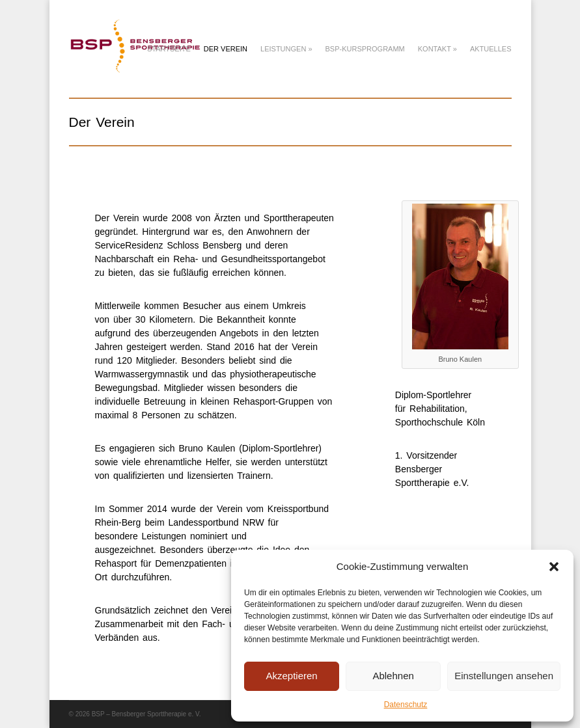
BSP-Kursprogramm (365, 49)
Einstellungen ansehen (504, 676)
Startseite (169, 49)
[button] (554, 567)
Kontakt (437, 49)
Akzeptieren (291, 676)
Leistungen (286, 49)
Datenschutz (406, 705)
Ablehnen (393, 676)
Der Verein (226, 49)
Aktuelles (491, 49)
